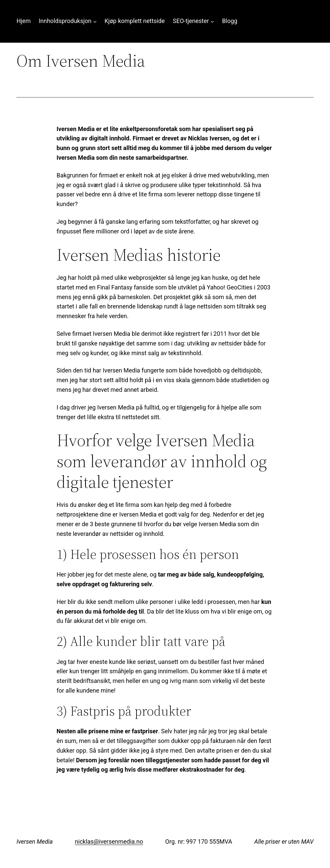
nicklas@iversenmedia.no (109, 841)
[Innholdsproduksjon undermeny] (95, 21)
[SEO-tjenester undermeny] (212, 21)
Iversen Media (35, 841)
